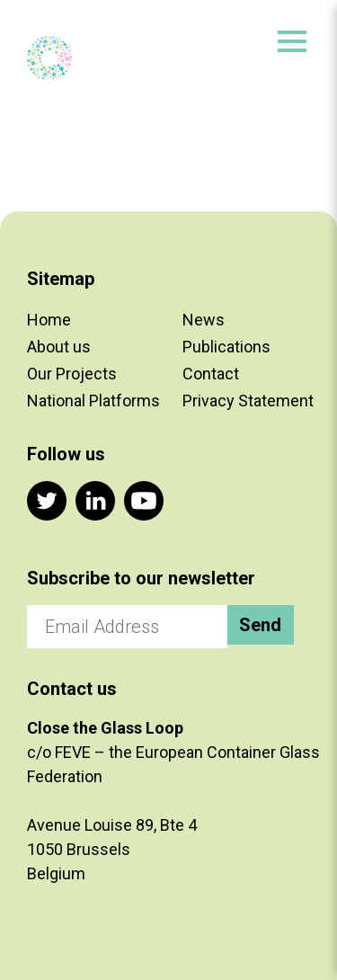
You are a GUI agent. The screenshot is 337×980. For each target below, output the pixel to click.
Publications (226, 347)
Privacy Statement (248, 401)
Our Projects (72, 374)
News (204, 320)
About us (59, 347)
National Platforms (93, 401)
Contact (211, 374)
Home (49, 320)
